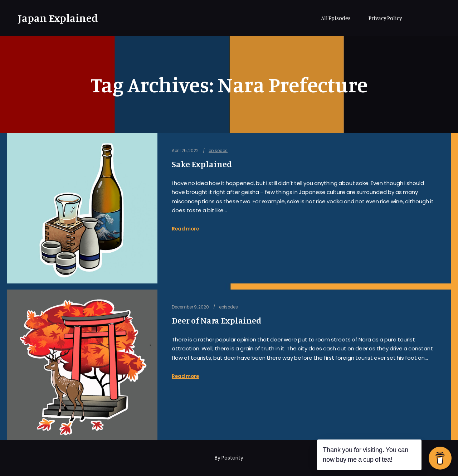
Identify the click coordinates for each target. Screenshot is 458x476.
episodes (218, 151)
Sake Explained (202, 164)
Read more (185, 229)
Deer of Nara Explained (216, 320)
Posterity (232, 458)
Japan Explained (54, 18)
